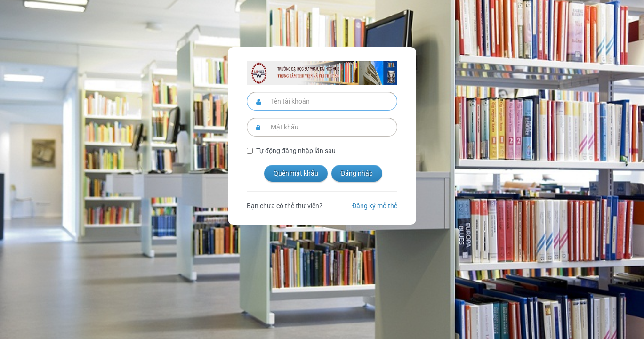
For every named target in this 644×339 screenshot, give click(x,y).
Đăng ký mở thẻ (375, 206)
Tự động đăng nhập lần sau (296, 151)
